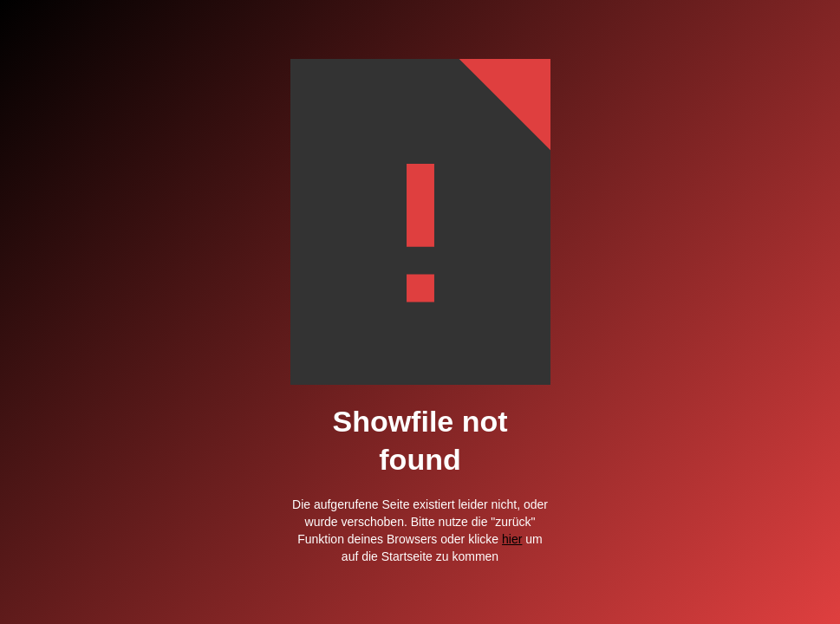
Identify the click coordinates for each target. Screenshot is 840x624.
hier (512, 539)
